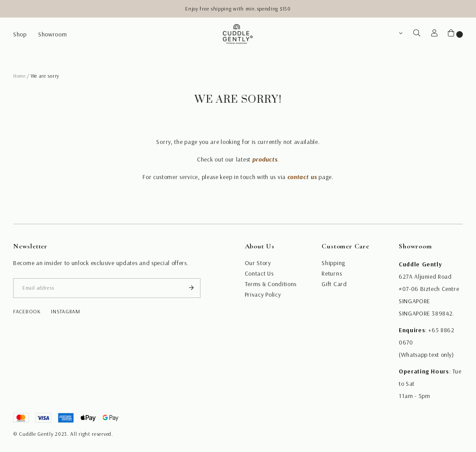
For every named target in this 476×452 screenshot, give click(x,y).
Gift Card (334, 284)
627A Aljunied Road (425, 276)
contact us (302, 177)
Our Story (258, 263)
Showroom (53, 34)
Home (20, 76)
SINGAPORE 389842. (426, 313)
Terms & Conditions (271, 284)
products (265, 159)
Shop (20, 34)
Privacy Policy (263, 294)
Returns (332, 273)
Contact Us (259, 273)
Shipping (333, 263)
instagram (65, 311)
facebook (27, 311)
